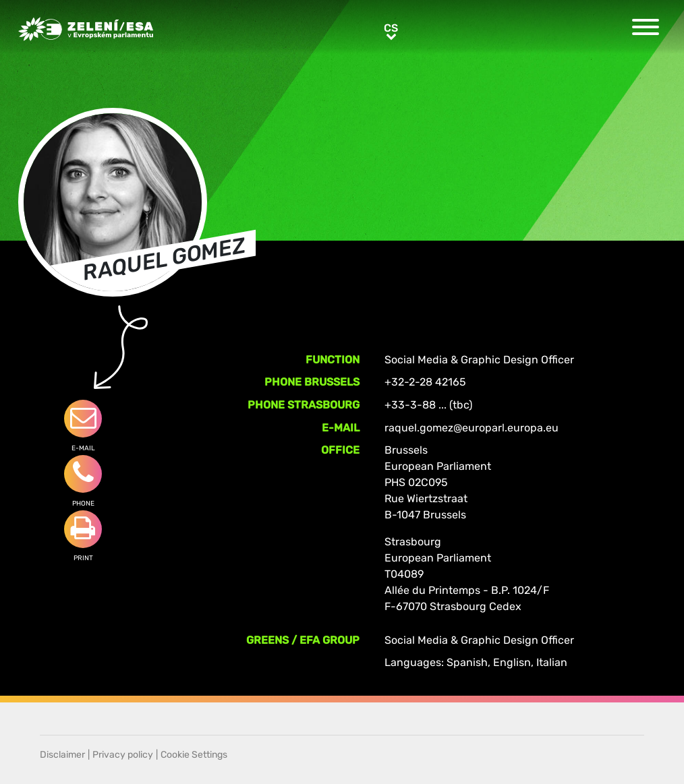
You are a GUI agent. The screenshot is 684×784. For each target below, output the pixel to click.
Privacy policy (123, 755)
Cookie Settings (194, 755)
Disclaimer (62, 755)
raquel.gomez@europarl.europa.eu (472, 428)
